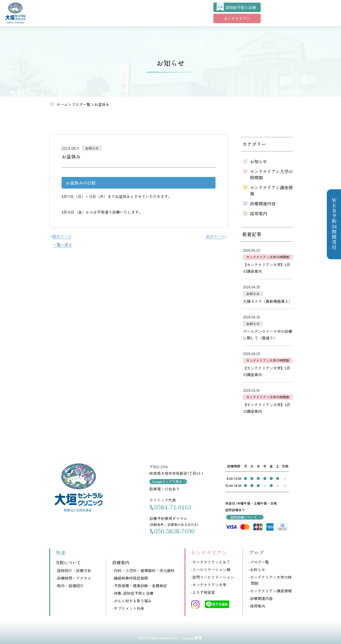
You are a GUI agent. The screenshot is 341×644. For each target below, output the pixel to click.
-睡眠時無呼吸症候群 (130, 578)
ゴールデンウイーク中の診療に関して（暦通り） (268, 335)
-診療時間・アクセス (73, 578)
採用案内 (259, 213)
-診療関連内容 (261, 598)
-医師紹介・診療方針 (73, 570)
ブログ (256, 552)
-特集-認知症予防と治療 (133, 593)
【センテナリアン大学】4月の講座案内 (267, 408)
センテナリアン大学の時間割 (271, 174)
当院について (68, 562)
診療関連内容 (263, 203)
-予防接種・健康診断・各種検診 (140, 586)
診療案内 (121, 562)
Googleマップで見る (167, 481)
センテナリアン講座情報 (271, 190)
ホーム (62, 104)
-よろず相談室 (203, 592)
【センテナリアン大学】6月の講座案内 (267, 268)
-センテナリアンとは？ (210, 562)
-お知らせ (257, 569)
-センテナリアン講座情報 (270, 591)
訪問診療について (244, 517)
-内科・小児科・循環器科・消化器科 (143, 570)
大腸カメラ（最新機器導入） (268, 301)
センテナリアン (237, 18)
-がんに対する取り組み (132, 601)
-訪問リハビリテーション (212, 577)
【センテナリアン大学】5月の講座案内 (267, 371)
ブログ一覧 (81, 104)
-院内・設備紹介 (70, 586)
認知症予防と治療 (241, 7)
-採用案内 (257, 606)
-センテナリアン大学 (209, 585)
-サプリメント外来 (128, 608)
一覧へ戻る (63, 245)
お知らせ (259, 161)
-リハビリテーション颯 (210, 569)
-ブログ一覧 (259, 562)
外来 (61, 552)
